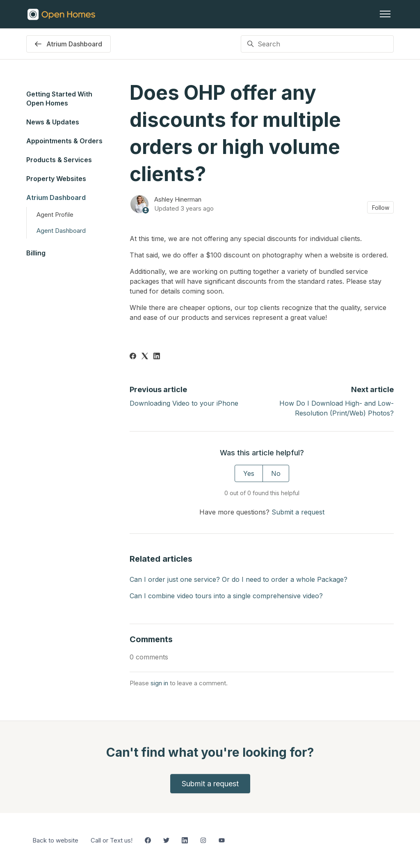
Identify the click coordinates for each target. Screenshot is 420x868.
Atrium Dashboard (56, 197)
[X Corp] (145, 357)
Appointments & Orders (64, 141)
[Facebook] (133, 357)
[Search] (317, 44)
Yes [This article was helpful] (249, 473)
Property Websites (56, 179)
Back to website (55, 840)
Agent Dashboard (61, 231)
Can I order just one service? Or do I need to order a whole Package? (239, 579)
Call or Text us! (112, 840)
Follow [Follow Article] (381, 208)
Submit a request (298, 512)
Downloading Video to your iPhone (184, 403)
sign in (159, 683)
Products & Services (59, 160)
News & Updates (53, 122)
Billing (36, 253)
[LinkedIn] (157, 357)
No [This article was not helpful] (276, 473)
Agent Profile (55, 215)
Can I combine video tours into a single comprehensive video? (226, 596)
